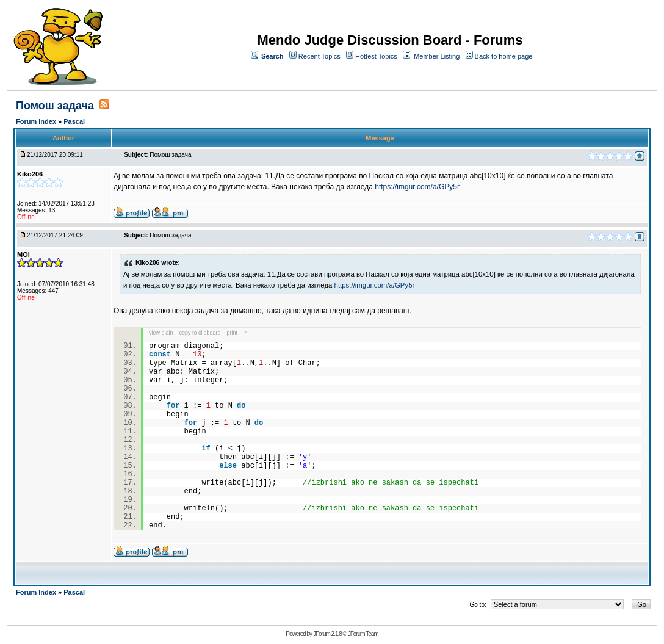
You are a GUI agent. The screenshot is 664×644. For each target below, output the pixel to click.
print (233, 333)
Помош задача (56, 106)
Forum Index (37, 121)
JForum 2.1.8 (327, 634)
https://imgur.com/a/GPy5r (417, 187)
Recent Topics (319, 56)
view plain (161, 333)
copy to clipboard (200, 333)
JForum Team (363, 634)
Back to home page (504, 56)
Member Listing (437, 56)
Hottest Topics (376, 56)
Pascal (74, 121)
